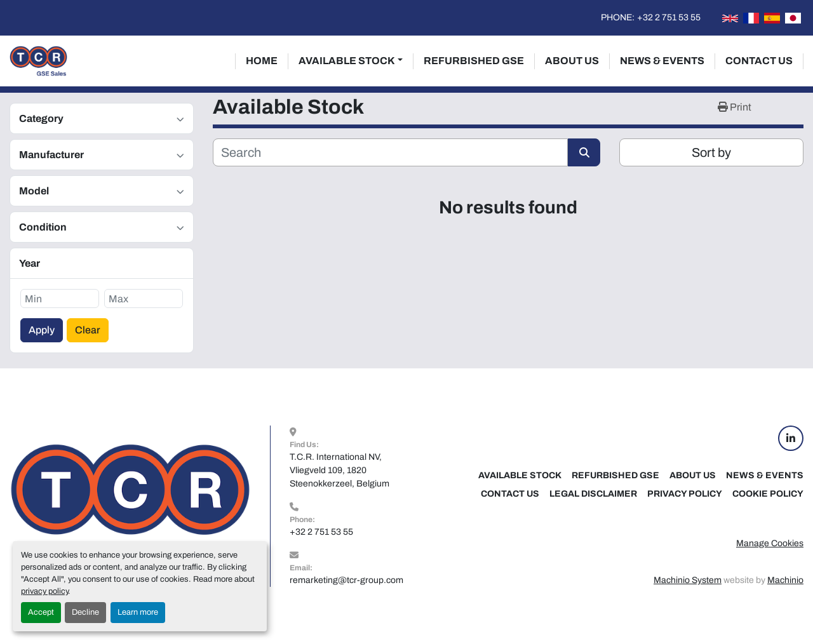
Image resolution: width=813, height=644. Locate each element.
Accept (41, 612)
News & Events (662, 61)
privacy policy (44, 591)
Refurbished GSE (474, 61)
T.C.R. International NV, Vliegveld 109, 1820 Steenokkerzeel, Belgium (339, 470)
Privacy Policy (685, 494)
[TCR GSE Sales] (130, 506)
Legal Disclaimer (593, 494)
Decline (85, 612)
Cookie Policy (768, 494)
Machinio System (688, 580)
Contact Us (759, 61)
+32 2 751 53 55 (669, 17)
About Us (572, 61)
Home (262, 61)
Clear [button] (88, 330)
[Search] (390, 152)
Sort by (711, 152)
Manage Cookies (770, 543)
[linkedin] (791, 438)
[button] (351, 61)
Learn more (138, 612)
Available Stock (347, 61)
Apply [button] (42, 330)
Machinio (785, 580)
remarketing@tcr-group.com (346, 580)
